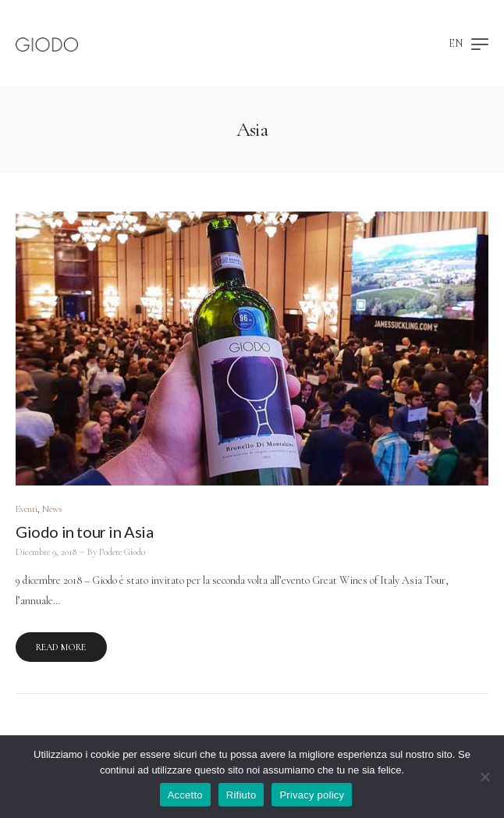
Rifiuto (241, 795)
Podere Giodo (122, 552)
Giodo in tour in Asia (85, 532)
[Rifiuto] (484, 777)
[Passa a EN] (456, 45)
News (52, 509)
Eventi (27, 509)
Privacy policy (312, 795)
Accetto (185, 795)
